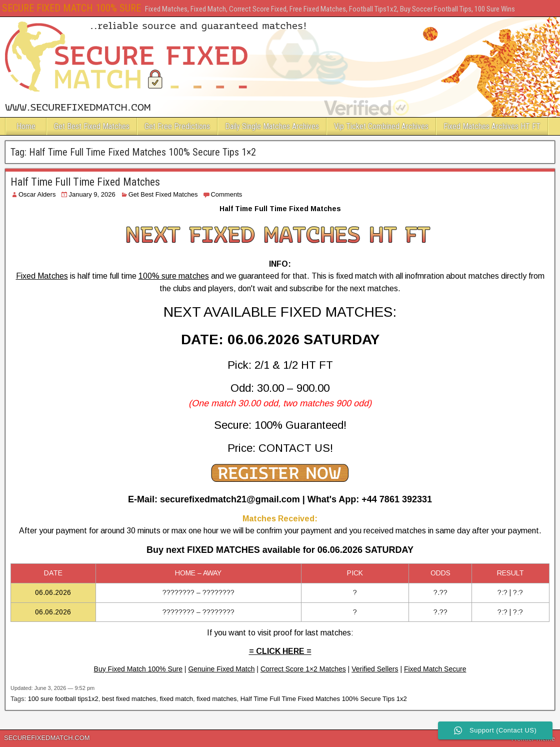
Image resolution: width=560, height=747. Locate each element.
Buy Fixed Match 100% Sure (138, 669)
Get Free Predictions (177, 126)
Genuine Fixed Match (221, 669)
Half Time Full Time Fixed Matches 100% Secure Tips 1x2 (324, 699)
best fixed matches (129, 699)
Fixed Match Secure (435, 669)
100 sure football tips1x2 (63, 699)
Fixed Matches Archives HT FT (492, 126)
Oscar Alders (37, 194)
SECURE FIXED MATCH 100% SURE (71, 8)
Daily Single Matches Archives (272, 126)
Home (26, 126)
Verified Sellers (375, 669)
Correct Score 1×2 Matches (303, 669)
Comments (226, 194)
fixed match (176, 699)
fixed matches (216, 699)
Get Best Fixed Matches (92, 126)
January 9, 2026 (92, 194)
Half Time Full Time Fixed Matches (85, 182)
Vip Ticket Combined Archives (381, 126)
